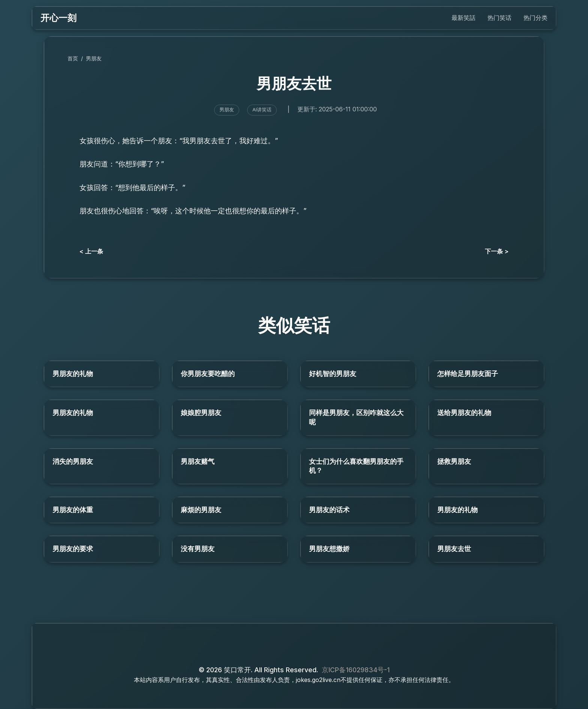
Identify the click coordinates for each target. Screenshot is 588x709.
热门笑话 (499, 18)
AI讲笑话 (262, 110)
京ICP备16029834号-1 (356, 670)
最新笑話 (463, 18)
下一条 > (497, 251)
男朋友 (94, 58)
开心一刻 (58, 18)
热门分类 (535, 18)
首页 (73, 58)
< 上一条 (91, 251)
